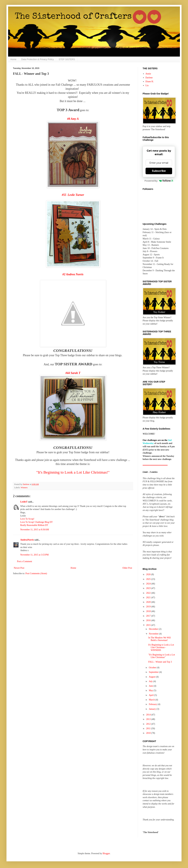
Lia (147, 85)
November (154, 634)
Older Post (127, 568)
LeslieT (24, 502)
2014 (149, 715)
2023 (149, 588)
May (151, 690)
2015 (149, 625)
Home (13, 59)
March (152, 700)
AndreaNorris (27, 540)
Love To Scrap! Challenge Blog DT (36, 522)
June (151, 686)
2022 (149, 593)
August (152, 677)
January (153, 709)
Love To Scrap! (27, 519)
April (151, 695)
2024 (149, 584)
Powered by (159, 181)
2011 (149, 728)
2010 (149, 733)
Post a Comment (25, 561)
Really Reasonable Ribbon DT (34, 525)
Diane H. (150, 82)
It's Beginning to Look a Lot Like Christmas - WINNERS (161, 648)
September (154, 672)
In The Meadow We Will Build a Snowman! (159, 639)
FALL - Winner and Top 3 (160, 662)
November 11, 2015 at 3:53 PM (34, 555)
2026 (149, 574)
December (154, 629)
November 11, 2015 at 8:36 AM (35, 530)
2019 (149, 607)
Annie (148, 74)
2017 (149, 616)
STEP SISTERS (67, 59)
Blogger (106, 853)
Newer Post (19, 568)
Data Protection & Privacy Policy (38, 59)
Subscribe (159, 171)
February (153, 704)
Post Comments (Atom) (36, 573)
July (151, 681)
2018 (149, 611)
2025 (149, 579)
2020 (149, 602)
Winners (24, 488)
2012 (149, 724)
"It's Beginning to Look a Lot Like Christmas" (162, 656)
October (153, 668)
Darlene (149, 78)
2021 (149, 597)
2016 (149, 620)
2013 (149, 719)
